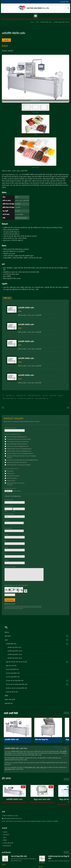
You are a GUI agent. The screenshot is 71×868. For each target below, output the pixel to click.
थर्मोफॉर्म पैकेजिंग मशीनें (21, 396)
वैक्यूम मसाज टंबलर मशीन (11, 666)
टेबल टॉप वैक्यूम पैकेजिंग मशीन (12, 669)
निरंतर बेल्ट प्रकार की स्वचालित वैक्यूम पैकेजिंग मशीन (17, 684)
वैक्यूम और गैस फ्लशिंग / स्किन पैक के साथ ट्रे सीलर (16, 662)
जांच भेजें (6, 40)
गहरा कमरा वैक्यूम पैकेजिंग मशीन (13, 677)
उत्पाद (6, 640)
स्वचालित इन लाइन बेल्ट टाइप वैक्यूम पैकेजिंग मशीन (16, 688)
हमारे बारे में (8, 636)
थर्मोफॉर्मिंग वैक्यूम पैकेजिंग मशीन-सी (15, 658)
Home (32, 22)
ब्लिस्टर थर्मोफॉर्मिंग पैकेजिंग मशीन (9, 399)
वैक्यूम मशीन (61, 396)
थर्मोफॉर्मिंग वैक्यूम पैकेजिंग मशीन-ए (15, 647)
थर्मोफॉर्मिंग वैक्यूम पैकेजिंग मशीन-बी (61, 22)
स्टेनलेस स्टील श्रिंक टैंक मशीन (12, 692)
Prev (68, 713)
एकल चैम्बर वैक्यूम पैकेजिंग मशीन (13, 673)
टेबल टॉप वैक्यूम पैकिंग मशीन (19, 856)
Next (65, 713)
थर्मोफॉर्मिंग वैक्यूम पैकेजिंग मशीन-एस (15, 651)
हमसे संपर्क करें (9, 703)
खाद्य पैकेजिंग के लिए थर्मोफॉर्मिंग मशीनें (26, 399)
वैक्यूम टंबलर (43, 767)
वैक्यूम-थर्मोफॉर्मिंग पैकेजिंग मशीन (42, 399)
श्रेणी (37, 22)
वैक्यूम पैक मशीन (53, 396)
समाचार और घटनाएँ (10, 700)
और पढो (4, 865)
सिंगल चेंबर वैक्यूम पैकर (42, 740)
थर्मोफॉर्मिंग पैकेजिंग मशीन (46, 22)
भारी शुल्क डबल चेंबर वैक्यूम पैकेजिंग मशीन (15, 681)
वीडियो (6, 696)
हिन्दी (67, 2)
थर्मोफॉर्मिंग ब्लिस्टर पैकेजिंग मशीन (34, 396)
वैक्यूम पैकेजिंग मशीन (10, 396)
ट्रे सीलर (38, 767)
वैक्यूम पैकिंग (45, 396)
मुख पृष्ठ (7, 632)
